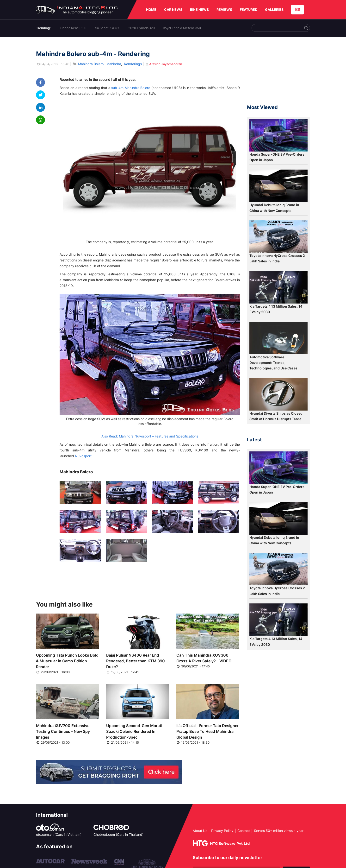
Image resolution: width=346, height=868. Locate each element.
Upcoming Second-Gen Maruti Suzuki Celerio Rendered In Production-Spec (134, 731)
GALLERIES (274, 10)
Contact (244, 831)
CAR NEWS (173, 10)
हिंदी (297, 10)
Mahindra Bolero (91, 64)
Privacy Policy (222, 831)
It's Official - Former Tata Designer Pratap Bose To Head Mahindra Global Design (207, 731)
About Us (200, 831)
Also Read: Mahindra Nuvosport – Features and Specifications (150, 436)
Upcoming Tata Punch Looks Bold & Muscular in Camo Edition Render (67, 661)
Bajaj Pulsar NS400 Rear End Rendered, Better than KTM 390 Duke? (136, 661)
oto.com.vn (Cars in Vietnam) (59, 834)
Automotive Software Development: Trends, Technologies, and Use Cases (273, 363)
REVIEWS (224, 10)
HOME (151, 10)
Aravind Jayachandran (164, 64)
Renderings (133, 64)
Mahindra (114, 64)
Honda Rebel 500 (73, 28)
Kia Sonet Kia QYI (107, 28)
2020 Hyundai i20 (142, 28)
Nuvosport (83, 456)
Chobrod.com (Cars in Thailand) (118, 834)
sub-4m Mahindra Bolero (131, 88)
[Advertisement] (278, 73)
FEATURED (249, 10)
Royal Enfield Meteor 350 (182, 28)
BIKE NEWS (199, 10)
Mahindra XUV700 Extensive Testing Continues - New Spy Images (63, 731)
